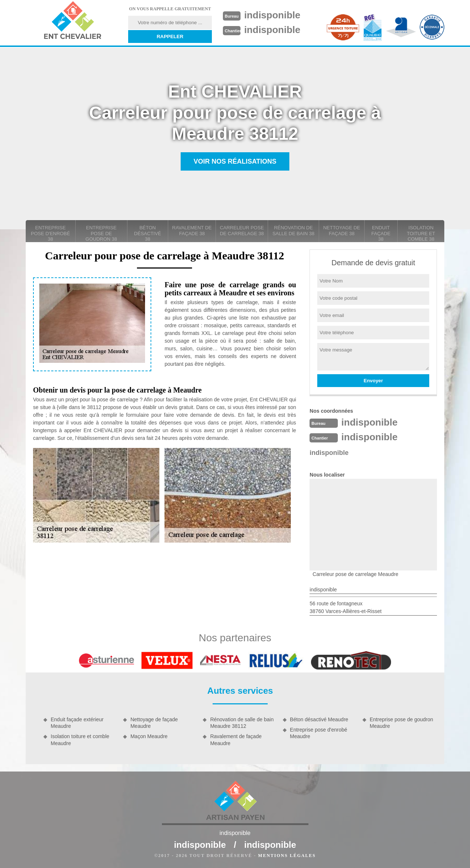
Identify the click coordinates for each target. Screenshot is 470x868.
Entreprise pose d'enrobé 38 (50, 233)
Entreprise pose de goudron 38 (101, 233)
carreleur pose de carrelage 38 (242, 231)
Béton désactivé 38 (148, 233)
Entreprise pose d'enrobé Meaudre (319, 733)
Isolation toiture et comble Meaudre (80, 740)
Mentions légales (287, 856)
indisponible (272, 15)
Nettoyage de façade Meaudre (154, 723)
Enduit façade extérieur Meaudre (77, 723)
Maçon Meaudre (149, 736)
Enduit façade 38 (381, 233)
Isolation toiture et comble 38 (421, 233)
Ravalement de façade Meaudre (236, 740)
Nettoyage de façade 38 (342, 231)
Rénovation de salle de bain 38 (293, 231)
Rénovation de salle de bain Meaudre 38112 (242, 723)
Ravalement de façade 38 (192, 231)
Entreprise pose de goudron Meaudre (402, 723)
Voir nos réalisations (235, 161)
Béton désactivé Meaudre (319, 719)
